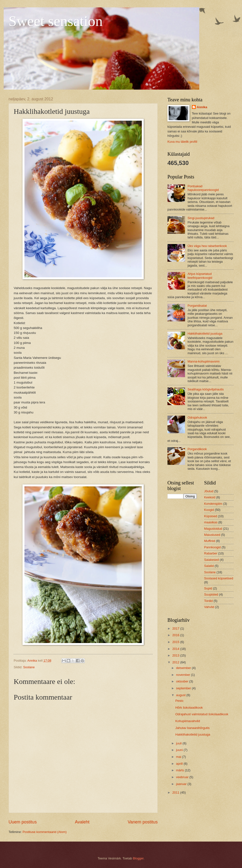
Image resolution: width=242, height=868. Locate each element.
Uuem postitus (23, 822)
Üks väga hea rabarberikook (207, 246)
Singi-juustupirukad (201, 218)
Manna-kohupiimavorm (203, 361)
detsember (184, 668)
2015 (176, 642)
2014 (176, 649)
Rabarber (211, 553)
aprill (180, 764)
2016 (176, 635)
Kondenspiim (213, 504)
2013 (176, 655)
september (184, 688)
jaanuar (182, 784)
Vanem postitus (143, 822)
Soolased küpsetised (219, 578)
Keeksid (210, 497)
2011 (176, 792)
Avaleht (82, 822)
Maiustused (212, 535)
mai (179, 757)
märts (180, 770)
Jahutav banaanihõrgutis (192, 728)
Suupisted (211, 594)
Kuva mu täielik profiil (182, 142)
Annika (202, 107)
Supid (208, 588)
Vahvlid (209, 607)
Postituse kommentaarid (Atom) (44, 832)
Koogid (209, 510)
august (181, 695)
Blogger (138, 858)
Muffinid (210, 541)
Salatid (209, 566)
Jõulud (209, 491)
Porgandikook (197, 449)
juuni (180, 750)
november (183, 675)
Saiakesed (211, 560)
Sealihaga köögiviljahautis (206, 389)
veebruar (183, 777)
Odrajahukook (197, 417)
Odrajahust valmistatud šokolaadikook (202, 714)
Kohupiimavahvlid (188, 721)
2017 (176, 628)
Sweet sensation (56, 21)
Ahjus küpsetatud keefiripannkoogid (200, 276)
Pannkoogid (212, 547)
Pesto (179, 701)
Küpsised (211, 516)
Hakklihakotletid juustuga (205, 334)
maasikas (211, 522)
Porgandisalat (197, 306)
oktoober (183, 681)
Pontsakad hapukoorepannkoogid (203, 188)
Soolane (29, 667)
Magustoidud (213, 529)
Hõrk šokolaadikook (189, 708)
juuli (179, 743)
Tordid (208, 601)
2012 (176, 662)
